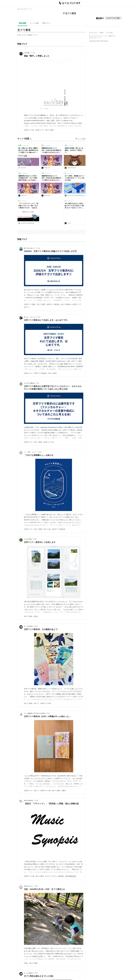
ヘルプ (106, 36)
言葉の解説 (22, 23)
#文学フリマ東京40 (58, 529)
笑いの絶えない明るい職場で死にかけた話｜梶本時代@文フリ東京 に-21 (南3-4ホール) (28, 150)
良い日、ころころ (29, 317)
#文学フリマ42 (29, 130)
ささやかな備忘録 (29, 383)
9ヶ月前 (38, 317)
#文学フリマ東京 (30, 304)
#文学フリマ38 (46, 703)
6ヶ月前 (38, 248)
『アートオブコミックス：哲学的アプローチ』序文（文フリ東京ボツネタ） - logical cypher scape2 (28, 206)
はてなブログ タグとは (96, 36)
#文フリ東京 (49, 130)
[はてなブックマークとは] (31, 139)
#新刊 (64, 791)
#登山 (36, 616)
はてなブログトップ (95, 38)
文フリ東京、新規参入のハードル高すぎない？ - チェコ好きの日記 (75, 178)
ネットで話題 (34, 23)
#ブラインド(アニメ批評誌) (54, 876)
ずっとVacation (28, 626)
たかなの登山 (28, 539)
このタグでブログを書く (113, 18)
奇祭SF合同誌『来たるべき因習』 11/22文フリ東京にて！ (74, 150)
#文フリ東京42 (66, 304)
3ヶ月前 (33, 53)
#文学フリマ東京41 (40, 373)
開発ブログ (112, 36)
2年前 (36, 626)
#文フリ (27, 307)
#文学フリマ (40, 130)
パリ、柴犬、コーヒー (31, 452)
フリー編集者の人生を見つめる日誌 (34, 713)
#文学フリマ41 (49, 442)
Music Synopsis (29, 800)
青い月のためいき (29, 248)
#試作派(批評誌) (71, 876)
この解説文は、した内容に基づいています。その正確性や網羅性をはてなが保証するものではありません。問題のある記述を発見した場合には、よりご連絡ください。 (28, 35)
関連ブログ (46, 23)
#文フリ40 (47, 529)
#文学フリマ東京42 (53, 304)
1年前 (37, 383)
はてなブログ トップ (24, 9)
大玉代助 (27, 53)
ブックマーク (23, 145)
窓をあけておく (29, 886)
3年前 (36, 886)
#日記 (26, 963)
